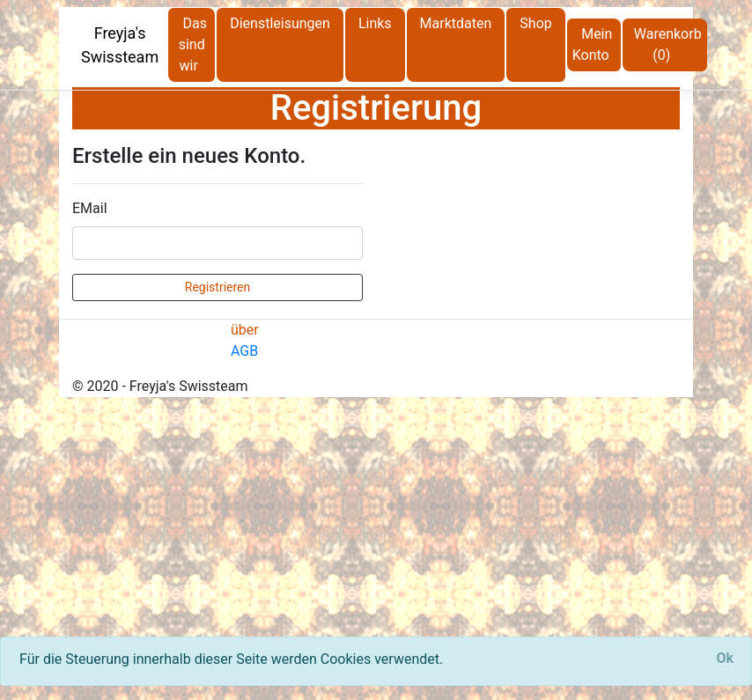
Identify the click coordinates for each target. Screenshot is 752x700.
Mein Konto (593, 44)
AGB (244, 351)
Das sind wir (193, 44)
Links (375, 23)
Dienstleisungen (280, 23)
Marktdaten (456, 23)
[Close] (725, 659)
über (245, 330)
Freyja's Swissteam (120, 45)
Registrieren (217, 287)
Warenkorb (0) (668, 44)
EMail (90, 208)
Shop (535, 23)
